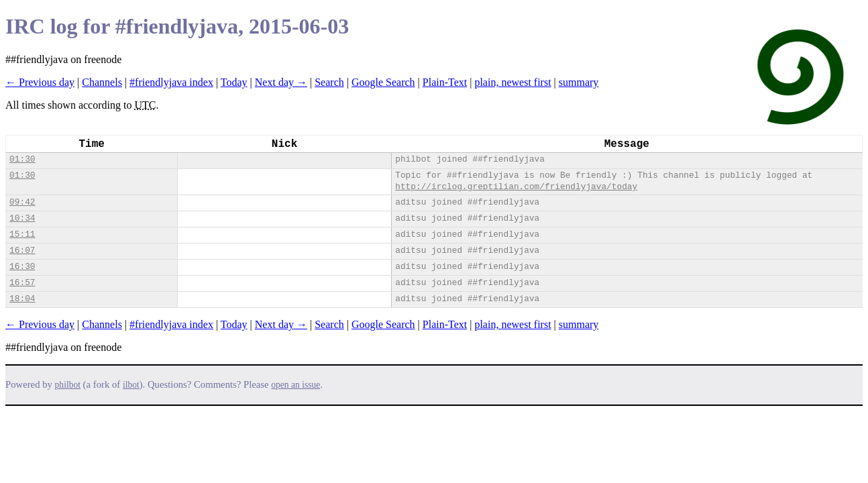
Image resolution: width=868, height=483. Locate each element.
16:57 (22, 283)
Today (234, 82)
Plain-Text (445, 82)
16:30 (22, 267)
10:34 (22, 218)
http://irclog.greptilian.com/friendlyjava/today (516, 187)
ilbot (131, 385)
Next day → (281, 82)
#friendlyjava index (171, 82)
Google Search (383, 82)
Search (329, 82)
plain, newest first (512, 82)
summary (579, 82)
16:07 (22, 251)
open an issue (295, 385)
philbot (68, 385)
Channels (102, 82)
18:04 (22, 299)
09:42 (22, 202)
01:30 (22, 159)
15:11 (22, 234)
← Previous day (40, 82)
